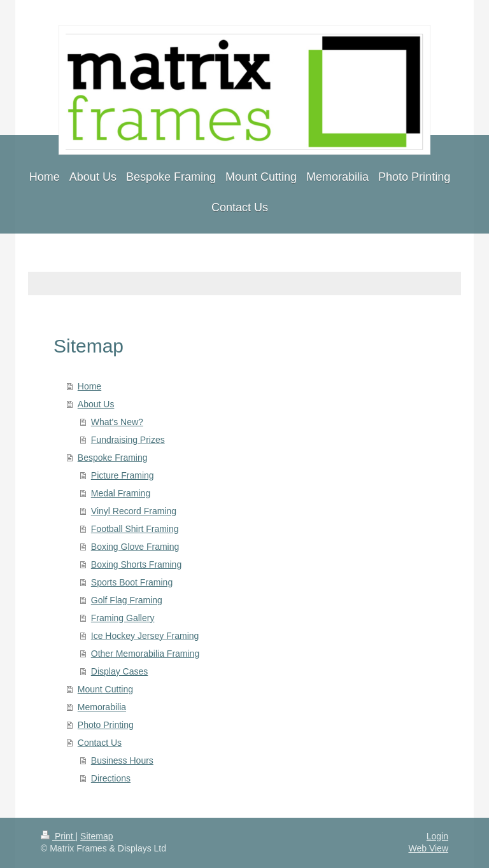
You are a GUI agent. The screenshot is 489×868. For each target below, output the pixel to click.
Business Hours (122, 760)
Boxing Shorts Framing (136, 564)
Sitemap (96, 836)
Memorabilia (102, 707)
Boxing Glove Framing (135, 547)
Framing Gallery (123, 618)
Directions (111, 778)
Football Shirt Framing (135, 529)
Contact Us (100, 743)
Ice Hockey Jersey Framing (145, 636)
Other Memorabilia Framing (145, 654)
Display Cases (119, 671)
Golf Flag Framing (127, 600)
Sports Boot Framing (132, 582)
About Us (96, 404)
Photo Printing (106, 725)
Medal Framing (121, 493)
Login (437, 836)
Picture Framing (123, 475)
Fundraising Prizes (128, 440)
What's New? (117, 422)
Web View (428, 848)
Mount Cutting (105, 689)
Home (89, 386)
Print (58, 836)
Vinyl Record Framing (134, 511)
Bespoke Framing (113, 458)
